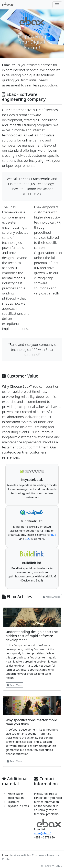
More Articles (52, 597)
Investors (53, 855)
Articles (26, 855)
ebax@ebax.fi (43, 833)
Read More (14, 685)
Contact (7, 859)
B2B (54, 535)
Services (15, 855)
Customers (39, 855)
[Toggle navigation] (57, 5)
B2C (27, 539)
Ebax (5, 855)
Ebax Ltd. (49, 866)
